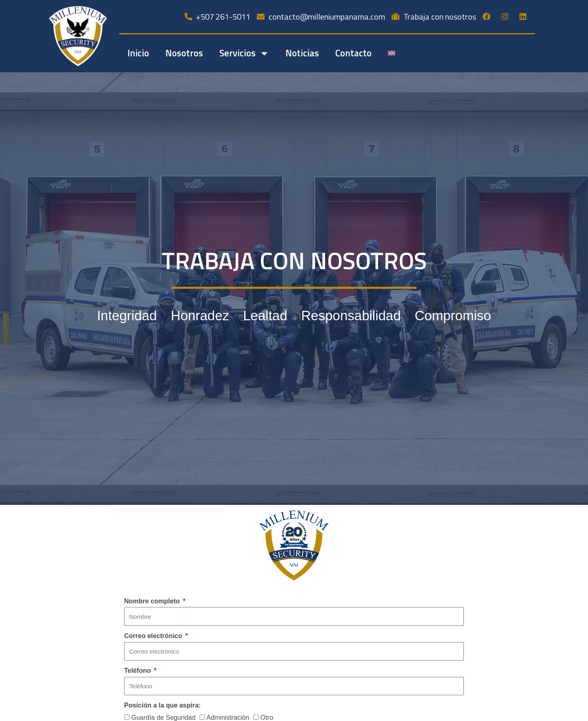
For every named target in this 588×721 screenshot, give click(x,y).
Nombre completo (153, 601)
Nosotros (184, 53)
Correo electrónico (154, 636)
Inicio (138, 53)
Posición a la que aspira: (163, 705)
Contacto (353, 53)
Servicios (244, 53)
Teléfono (138, 671)
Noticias (302, 53)
